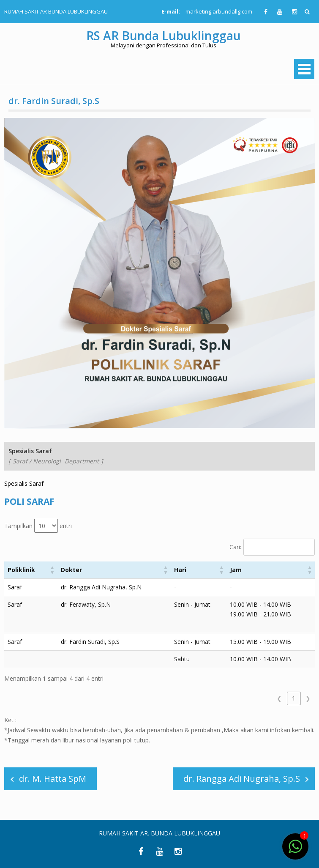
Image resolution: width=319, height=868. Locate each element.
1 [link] (294, 698)
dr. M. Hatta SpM (53, 779)
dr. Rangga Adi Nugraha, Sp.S (242, 779)
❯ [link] (308, 698)
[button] (52, 570)
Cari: (235, 547)
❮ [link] (279, 698)
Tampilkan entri (38, 526)
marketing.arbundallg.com (219, 11)
